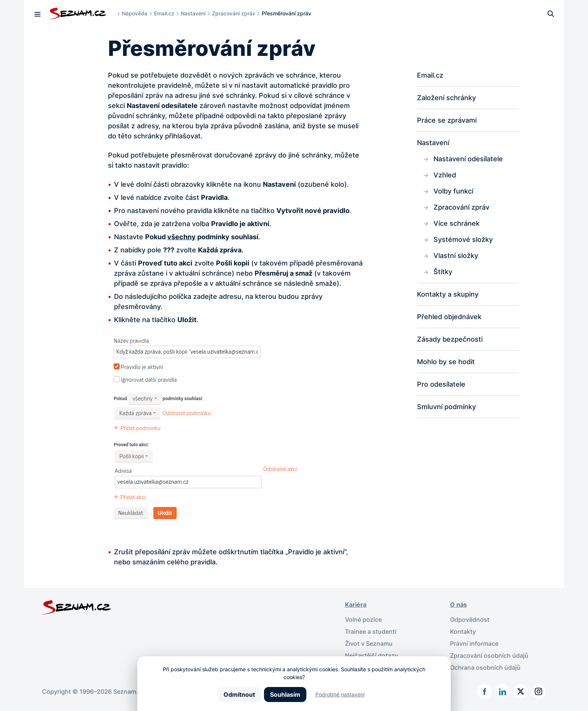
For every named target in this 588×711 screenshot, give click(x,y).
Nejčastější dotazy (371, 655)
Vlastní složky (456, 256)
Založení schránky (446, 98)
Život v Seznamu (369, 643)
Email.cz (164, 13)
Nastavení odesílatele (468, 159)
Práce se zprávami (447, 120)
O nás (458, 604)
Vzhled (445, 175)
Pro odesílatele (441, 384)
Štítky (443, 272)
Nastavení (193, 13)
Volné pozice (363, 619)
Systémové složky (463, 239)
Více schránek (457, 223)
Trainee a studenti (371, 631)
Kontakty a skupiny (448, 294)
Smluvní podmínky (446, 407)
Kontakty (463, 631)
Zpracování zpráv (234, 13)
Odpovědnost (470, 619)
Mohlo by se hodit (446, 362)
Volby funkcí (453, 191)
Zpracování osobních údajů (489, 655)
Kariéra (356, 604)
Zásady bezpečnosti (450, 339)
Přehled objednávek (449, 317)
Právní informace (474, 643)
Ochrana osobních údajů (485, 667)
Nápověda (135, 13)
